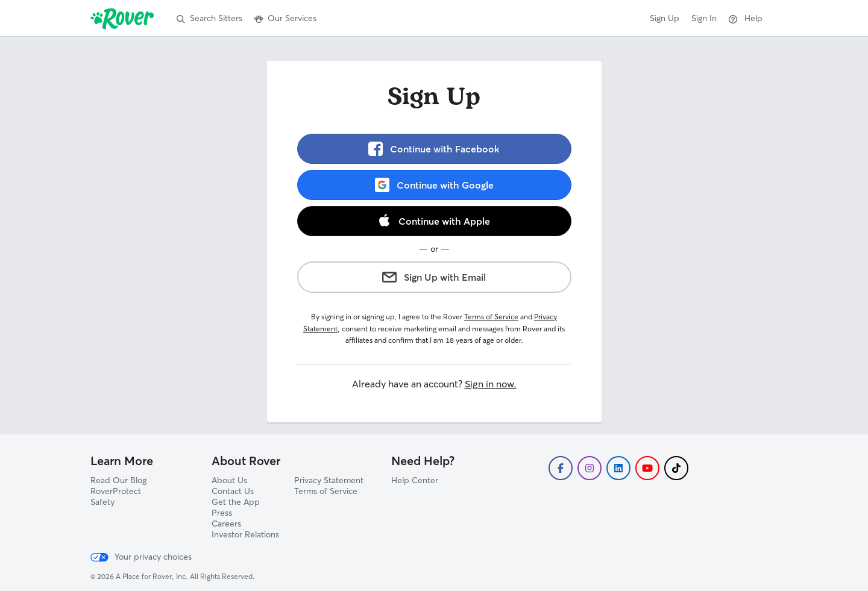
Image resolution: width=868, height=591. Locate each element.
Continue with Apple (434, 220)
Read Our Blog (118, 480)
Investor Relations (245, 534)
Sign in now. (491, 384)
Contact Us (233, 491)
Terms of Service (491, 317)
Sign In (704, 18)
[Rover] (124, 18)
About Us (229, 480)
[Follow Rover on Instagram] (590, 468)
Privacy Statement (329, 480)
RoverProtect (116, 491)
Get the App (236, 502)
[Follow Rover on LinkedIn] (618, 468)
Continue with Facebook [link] (434, 149)
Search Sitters (209, 18)
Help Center (415, 480)
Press (222, 513)
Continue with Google (434, 185)
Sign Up (665, 18)
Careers (226, 524)
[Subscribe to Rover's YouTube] (647, 468)
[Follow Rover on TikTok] (676, 468)
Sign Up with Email (434, 277)
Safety (102, 502)
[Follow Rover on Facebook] (561, 468)
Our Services (285, 18)
